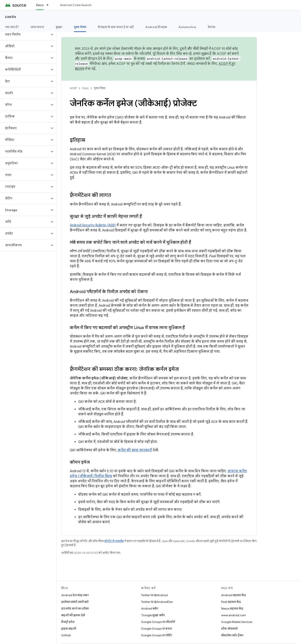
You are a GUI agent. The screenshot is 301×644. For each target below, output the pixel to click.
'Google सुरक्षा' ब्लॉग (153, 615)
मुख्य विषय (100, 88)
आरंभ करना (37, 27)
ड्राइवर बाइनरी (69, 629)
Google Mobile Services (237, 622)
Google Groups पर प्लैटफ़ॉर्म (158, 622)
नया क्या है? (12, 27)
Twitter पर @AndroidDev (157, 602)
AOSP (73, 88)
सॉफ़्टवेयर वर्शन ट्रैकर (232, 635)
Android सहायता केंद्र (233, 595)
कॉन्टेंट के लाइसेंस (114, 541)
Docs (85, 88)
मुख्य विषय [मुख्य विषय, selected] (80, 27)
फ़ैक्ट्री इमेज (68, 622)
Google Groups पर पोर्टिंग (157, 635)
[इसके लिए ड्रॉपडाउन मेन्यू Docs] (49, 5)
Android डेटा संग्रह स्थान (75, 595)
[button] (25, 34)
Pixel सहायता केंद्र (231, 602)
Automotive (187, 27)
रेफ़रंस (211, 27)
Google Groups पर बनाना (156, 629)
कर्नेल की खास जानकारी (135, 450)
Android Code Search (76, 5)
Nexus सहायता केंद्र (232, 608)
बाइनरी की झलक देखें (73, 615)
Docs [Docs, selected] (40, 5)
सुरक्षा (59, 27)
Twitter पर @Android (154, 595)
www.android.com (234, 615)
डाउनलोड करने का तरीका (75, 608)
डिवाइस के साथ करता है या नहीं (116, 27)
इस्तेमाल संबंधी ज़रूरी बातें (75, 602)
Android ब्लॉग (150, 608)
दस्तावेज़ (11, 17)
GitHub (66, 635)
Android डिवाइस (156, 27)
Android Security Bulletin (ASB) (93, 225)
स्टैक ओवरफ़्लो (229, 629)
